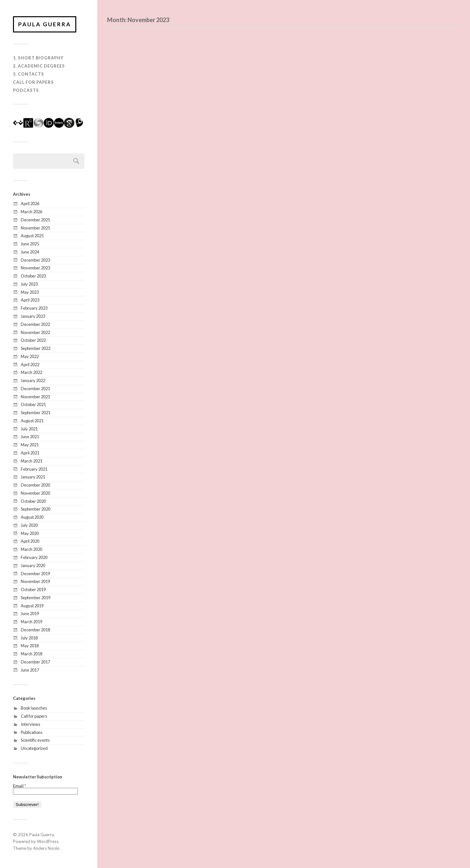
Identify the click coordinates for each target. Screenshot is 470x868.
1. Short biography (38, 58)
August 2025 (32, 236)
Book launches (34, 708)
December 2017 (35, 662)
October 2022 (33, 340)
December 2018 (35, 630)
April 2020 (30, 541)
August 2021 (32, 421)
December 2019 (35, 574)
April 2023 (30, 300)
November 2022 (35, 332)
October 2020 (33, 501)
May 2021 (30, 445)
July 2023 (29, 284)
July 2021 (29, 429)
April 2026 (30, 204)
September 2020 (36, 509)
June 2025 (30, 244)
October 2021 (33, 404)
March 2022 (31, 372)
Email (19, 786)
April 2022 (30, 365)
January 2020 (33, 565)
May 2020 (30, 533)
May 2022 (30, 356)
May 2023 (30, 292)
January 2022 (33, 380)
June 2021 (30, 437)
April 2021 (30, 453)
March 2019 (31, 622)
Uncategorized (34, 748)
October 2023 (33, 276)
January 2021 (33, 477)
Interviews (31, 724)
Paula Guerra (45, 24)
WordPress (48, 841)
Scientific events (35, 740)
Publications (32, 732)
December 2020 (35, 485)
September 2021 (36, 413)
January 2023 (33, 316)
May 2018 (30, 646)
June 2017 (30, 670)
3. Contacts (29, 74)
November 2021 (35, 397)
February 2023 (34, 308)
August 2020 (32, 517)
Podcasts (26, 90)
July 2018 (29, 638)
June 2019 (30, 614)
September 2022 (36, 348)
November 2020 (35, 493)
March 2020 (31, 549)
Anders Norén (46, 848)
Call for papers (34, 716)
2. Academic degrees (39, 66)
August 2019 (32, 606)
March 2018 (31, 654)
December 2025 (35, 220)
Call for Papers (33, 82)
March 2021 (31, 461)
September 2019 (36, 598)
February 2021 (34, 469)
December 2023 (35, 260)
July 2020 (29, 525)
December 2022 (35, 324)
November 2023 (35, 268)
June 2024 (30, 252)
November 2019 (35, 581)
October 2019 (33, 589)
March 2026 (31, 212)
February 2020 (34, 557)
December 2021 (35, 389)
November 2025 (35, 228)
